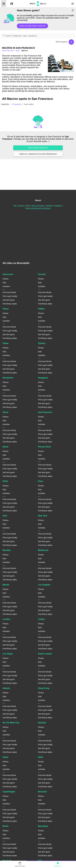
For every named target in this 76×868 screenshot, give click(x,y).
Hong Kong (44, 688)
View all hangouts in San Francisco (38, 154)
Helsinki (42, 723)
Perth (5, 481)
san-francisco (8, 51)
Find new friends (9, 292)
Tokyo (6, 309)
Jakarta (6, 688)
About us (22, 206)
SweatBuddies (20, 864)
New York (43, 516)
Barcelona (43, 826)
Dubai (5, 757)
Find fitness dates (10, 304)
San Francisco (45, 412)
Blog (28, 206)
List (4, 4)
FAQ (15, 206)
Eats (18, 51)
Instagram (58, 206)
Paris (41, 481)
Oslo (5, 516)
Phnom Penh (44, 447)
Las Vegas (8, 654)
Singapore (43, 378)
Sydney (42, 343)
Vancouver (8, 274)
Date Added (29, 104)
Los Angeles (44, 585)
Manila (6, 585)
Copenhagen (9, 792)
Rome (5, 447)
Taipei (6, 343)
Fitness (6, 279)
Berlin (6, 826)
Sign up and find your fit (32, 26)
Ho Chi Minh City (11, 723)
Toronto (42, 274)
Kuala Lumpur (45, 654)
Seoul (5, 412)
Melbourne (43, 550)
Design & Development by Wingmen (38, 208)
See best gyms (9, 300)
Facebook (50, 206)
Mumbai (7, 550)
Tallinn (41, 309)
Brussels (42, 792)
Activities (6, 286)
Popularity (16, 104)
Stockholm (8, 378)
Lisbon (41, 619)
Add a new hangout (38, 148)
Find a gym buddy (10, 296)
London (6, 619)
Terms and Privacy (38, 206)
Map (12, 4)
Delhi (41, 757)
